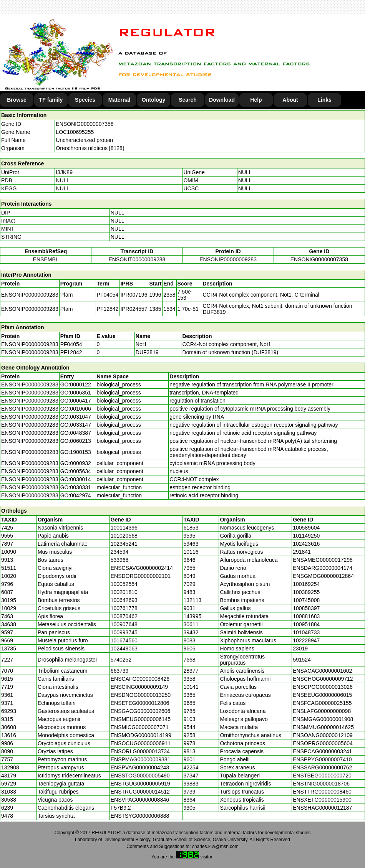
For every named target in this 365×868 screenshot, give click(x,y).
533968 (120, 560)
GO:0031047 (76, 417)
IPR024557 (134, 309)
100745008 (306, 600)
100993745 (124, 632)
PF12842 (71, 352)
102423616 (306, 544)
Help (256, 100)
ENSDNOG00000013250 (141, 695)
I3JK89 (64, 172)
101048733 (306, 632)
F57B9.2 (121, 808)
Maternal (119, 100)
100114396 (124, 528)
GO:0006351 (76, 393)
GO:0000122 (76, 384)
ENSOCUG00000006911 (141, 743)
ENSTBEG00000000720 (322, 776)
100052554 (124, 584)
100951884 (306, 624)
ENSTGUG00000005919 (140, 784)
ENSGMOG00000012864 (323, 576)
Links (324, 100)
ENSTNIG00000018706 (321, 784)
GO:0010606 (76, 409)
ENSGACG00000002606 (141, 711)
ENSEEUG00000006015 (322, 695)
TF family (51, 100)
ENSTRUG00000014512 (140, 792)
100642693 (124, 600)
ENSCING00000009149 (139, 687)
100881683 (306, 616)
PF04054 (71, 344)
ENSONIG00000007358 (85, 124)
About (290, 100)
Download (222, 100)
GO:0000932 (76, 463)
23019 (300, 649)
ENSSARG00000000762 (322, 767)
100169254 (306, 584)
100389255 (306, 592)
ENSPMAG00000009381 (141, 759)
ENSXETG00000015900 (322, 800)
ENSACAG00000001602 (322, 671)
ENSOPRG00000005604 (323, 743)
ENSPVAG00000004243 (140, 767)
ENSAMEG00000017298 (323, 560)
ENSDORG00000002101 (141, 576)
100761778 (124, 608)
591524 (302, 660)
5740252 (121, 660)
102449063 (124, 649)
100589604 (306, 528)
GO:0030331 (76, 487)
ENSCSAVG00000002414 (142, 568)
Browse (17, 100)
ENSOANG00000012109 (323, 735)
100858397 (306, 608)
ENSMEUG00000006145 (141, 719)
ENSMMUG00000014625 (323, 727)
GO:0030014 (76, 479)
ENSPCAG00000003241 (322, 751)
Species (85, 100)
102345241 (124, 544)
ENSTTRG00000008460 (322, 792)
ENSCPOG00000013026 (323, 687)
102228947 (306, 640)
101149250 (306, 536)
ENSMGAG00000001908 (323, 719)
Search (188, 100)
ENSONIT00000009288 (137, 259)
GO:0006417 (76, 401)
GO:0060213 (76, 441)
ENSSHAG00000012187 (322, 808)
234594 (120, 552)
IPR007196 (134, 295)
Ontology (153, 100)
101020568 (124, 536)
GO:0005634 (76, 471)
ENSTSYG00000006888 (140, 816)
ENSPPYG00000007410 (322, 759)
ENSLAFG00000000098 (322, 711)
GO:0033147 (76, 425)
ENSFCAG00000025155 (322, 703)
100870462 (124, 616)
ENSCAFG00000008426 (140, 679)
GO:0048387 (76, 433)
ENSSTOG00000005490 (140, 776)
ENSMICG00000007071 (140, 727)
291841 (302, 552)
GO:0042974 (76, 495)
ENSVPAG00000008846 (140, 800)
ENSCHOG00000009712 (323, 679)
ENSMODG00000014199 (141, 735)
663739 (120, 671)
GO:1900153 (76, 452)
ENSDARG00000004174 (323, 568)
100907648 (124, 624)
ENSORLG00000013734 (140, 751)
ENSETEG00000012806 (140, 703)
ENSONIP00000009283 (228, 259)
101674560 (124, 640)
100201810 (124, 592)
